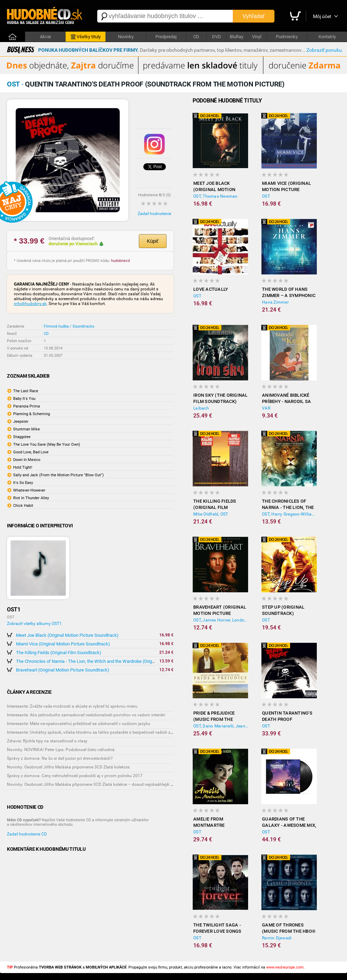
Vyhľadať (254, 16)
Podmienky (287, 37)
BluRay (236, 37)
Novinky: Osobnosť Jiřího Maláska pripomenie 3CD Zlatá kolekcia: (69, 767)
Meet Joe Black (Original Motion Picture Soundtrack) (67, 635)
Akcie (45, 37)
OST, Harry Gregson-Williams (289, 514)
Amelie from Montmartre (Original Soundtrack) (209, 822)
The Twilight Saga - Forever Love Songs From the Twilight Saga (217, 928)
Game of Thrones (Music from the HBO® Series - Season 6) (289, 928)
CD (196, 37)
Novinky (126, 37)
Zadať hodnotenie (154, 214)
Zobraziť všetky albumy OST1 (34, 624)
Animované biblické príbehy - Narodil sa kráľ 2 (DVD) (286, 399)
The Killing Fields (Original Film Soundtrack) (59, 653)
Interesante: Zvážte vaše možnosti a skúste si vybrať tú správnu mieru (72, 706)
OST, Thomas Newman (215, 196)
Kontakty (327, 37)
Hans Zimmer (275, 302)
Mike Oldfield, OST (211, 514)
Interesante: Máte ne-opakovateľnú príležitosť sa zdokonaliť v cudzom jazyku (79, 724)
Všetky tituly (86, 37)
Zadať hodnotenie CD (27, 834)
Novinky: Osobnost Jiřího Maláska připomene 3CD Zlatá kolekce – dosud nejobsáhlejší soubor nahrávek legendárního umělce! (125, 784)
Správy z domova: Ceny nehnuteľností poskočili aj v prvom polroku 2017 (75, 776)
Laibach (201, 408)
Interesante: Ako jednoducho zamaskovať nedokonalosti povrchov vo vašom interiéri (86, 715)
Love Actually (211, 289)
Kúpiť (153, 241)
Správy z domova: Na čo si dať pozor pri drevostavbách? (60, 758)
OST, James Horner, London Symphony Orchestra (221, 620)
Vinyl (257, 37)
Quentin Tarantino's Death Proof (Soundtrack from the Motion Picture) (287, 717)
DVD (217, 37)
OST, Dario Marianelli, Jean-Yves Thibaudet (221, 726)
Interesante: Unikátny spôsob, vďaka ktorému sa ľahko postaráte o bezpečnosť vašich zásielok (95, 732)
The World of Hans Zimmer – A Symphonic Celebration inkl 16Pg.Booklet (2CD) (289, 293)
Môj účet (322, 16)
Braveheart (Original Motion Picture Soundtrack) (63, 670)
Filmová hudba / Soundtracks (69, 326)
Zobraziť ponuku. (325, 50)
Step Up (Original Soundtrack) (283, 610)
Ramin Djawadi (277, 938)
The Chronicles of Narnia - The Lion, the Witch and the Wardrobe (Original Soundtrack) (100, 661)
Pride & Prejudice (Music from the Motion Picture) (214, 717)
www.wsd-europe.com (285, 967)
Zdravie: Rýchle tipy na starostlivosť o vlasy (47, 741)
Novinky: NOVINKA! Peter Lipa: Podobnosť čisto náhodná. (61, 750)
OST (266, 196)
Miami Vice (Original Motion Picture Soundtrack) (63, 644)
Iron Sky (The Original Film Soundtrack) (221, 398)
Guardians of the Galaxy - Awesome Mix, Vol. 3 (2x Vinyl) (289, 822)
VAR (266, 408)
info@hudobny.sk (30, 304)
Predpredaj (166, 37)
